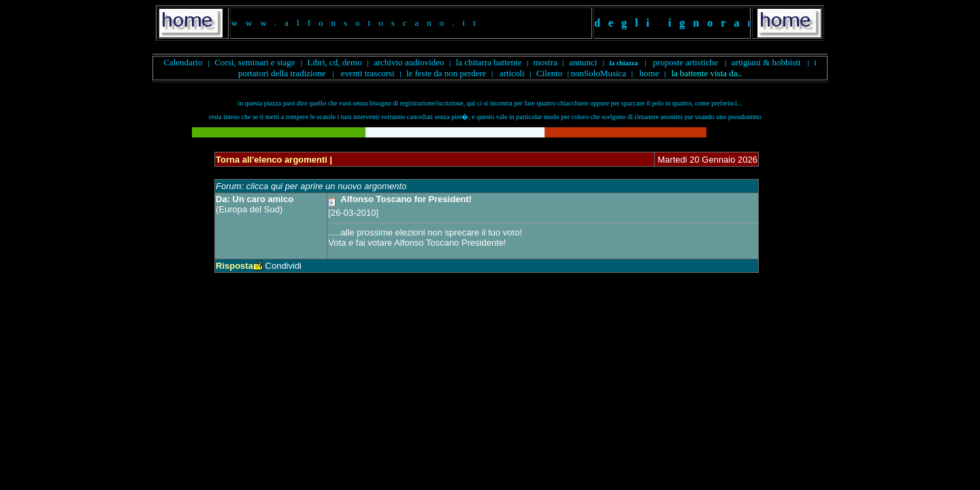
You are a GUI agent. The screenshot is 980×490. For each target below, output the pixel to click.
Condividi (283, 266)
